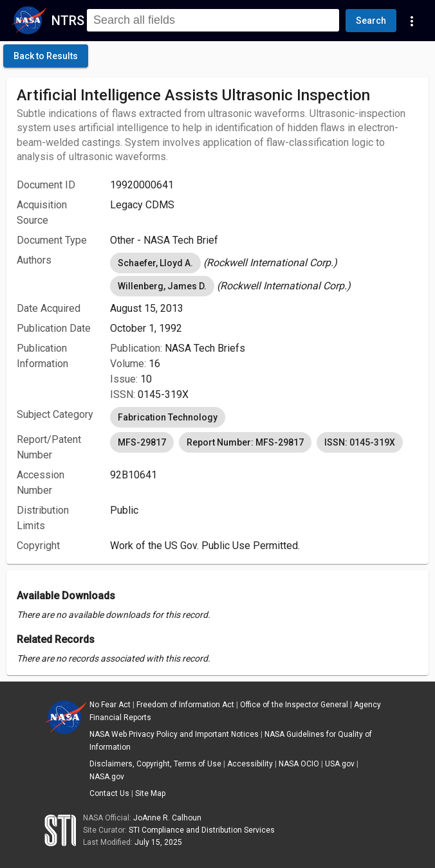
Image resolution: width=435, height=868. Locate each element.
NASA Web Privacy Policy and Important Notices (174, 734)
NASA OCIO (299, 764)
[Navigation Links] (412, 21)
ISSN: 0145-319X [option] (360, 442)
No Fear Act (110, 705)
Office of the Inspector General (294, 705)
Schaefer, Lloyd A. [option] (155, 263)
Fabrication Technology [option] (168, 417)
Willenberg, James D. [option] (162, 286)
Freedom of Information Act (185, 705)
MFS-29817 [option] (142, 442)
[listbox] (264, 263)
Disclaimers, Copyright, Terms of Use (155, 764)
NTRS (68, 21)
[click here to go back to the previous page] (46, 56)
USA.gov (340, 764)
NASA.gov (107, 777)
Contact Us (109, 793)
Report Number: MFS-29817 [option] (245, 442)
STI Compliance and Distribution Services (202, 830)
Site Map (150, 793)
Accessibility (250, 764)
